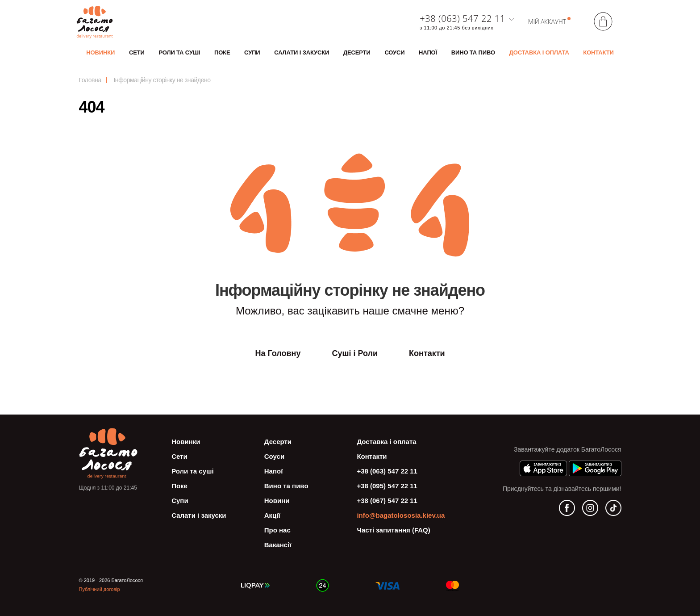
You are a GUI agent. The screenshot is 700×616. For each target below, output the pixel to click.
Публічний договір (100, 589)
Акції (272, 515)
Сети (137, 52)
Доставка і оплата (539, 52)
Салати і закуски (302, 52)
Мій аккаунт (547, 22)
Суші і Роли (355, 353)
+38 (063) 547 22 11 (462, 19)
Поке (222, 52)
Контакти (598, 52)
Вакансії (278, 545)
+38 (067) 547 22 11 (387, 501)
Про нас (277, 530)
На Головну (278, 353)
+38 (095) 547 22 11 (387, 486)
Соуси (394, 52)
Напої (428, 52)
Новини (277, 501)
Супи (252, 52)
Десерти (357, 52)
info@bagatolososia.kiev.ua (401, 515)
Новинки (100, 52)
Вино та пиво (473, 52)
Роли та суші (179, 52)
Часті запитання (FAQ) (393, 530)
